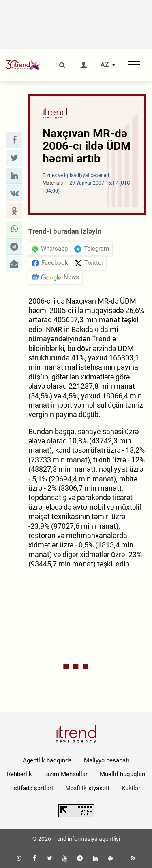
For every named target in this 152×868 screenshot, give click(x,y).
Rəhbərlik (19, 774)
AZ (105, 65)
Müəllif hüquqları (123, 774)
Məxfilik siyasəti (87, 788)
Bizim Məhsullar (66, 774)
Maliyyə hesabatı (107, 760)
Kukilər (131, 788)
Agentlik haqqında (47, 760)
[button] (14, 140)
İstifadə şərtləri (33, 788)
